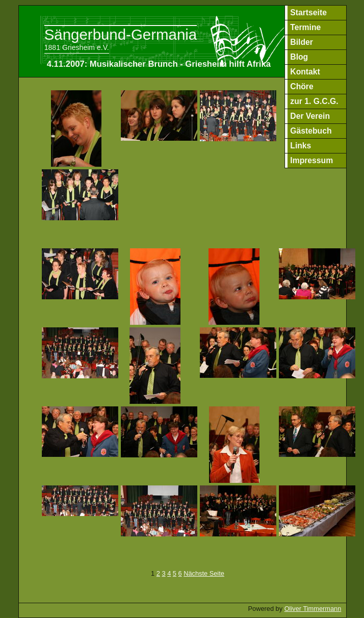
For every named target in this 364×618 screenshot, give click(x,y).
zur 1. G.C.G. (314, 101)
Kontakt (305, 72)
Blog (299, 57)
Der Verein (310, 116)
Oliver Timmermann (313, 609)
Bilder (302, 42)
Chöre (302, 86)
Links (301, 146)
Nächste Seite (204, 573)
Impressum (311, 160)
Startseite (308, 12)
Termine (305, 27)
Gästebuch (311, 131)
